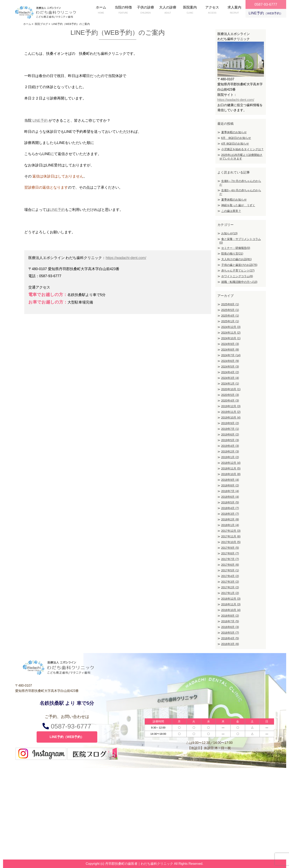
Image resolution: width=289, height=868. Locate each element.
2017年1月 (230, 593)
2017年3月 (230, 582)
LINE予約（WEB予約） (67, 737)
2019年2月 (230, 451)
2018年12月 (231, 463)
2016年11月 (231, 604)
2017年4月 (230, 576)
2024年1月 (230, 384)
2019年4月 (230, 446)
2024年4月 (230, 372)
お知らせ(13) (229, 233)
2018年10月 (231, 474)
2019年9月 (230, 423)
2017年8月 (230, 553)
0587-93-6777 (67, 726)
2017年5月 (230, 570)
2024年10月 (231, 338)
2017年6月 (230, 565)
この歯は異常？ (231, 211)
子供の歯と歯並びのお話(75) (239, 265)
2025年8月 (230, 304)
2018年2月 (230, 519)
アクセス (212, 10)
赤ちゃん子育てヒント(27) (238, 271)
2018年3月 (230, 514)
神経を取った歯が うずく (238, 205)
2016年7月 (230, 621)
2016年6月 (230, 627)
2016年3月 (230, 644)
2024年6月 (230, 361)
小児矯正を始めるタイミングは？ (242, 149)
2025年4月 (230, 316)
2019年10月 (231, 418)
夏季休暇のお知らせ (234, 132)
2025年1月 (230, 321)
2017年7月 (230, 559)
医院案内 (190, 10)
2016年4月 (230, 638)
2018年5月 (230, 502)
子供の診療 (145, 10)
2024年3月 (230, 378)
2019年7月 (230, 429)
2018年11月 (231, 468)
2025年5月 (230, 310)
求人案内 (234, 10)
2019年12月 (231, 406)
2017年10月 (231, 542)
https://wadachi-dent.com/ (126, 258)
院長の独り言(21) (232, 254)
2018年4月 (230, 508)
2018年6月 (230, 497)
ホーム (101, 10)
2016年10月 (231, 610)
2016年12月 (231, 599)
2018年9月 (230, 480)
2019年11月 (231, 412)
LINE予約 (266, 13)
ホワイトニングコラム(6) (237, 276)
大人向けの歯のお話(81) (237, 259)
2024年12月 (231, 327)
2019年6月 (230, 435)
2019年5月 (230, 440)
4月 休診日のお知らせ (235, 144)
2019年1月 (230, 457)
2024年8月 (230, 350)
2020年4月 (230, 401)
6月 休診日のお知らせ (236, 138)
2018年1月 (230, 525)
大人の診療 (168, 10)
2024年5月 (230, 367)
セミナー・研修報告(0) (236, 248)
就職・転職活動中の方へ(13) (239, 282)
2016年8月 (230, 616)
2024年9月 (230, 344)
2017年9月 (230, 548)
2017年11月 (231, 536)
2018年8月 (230, 485)
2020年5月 (230, 395)
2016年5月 (230, 633)
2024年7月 (231, 355)
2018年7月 (230, 491)
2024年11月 (231, 333)
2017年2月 (230, 587)
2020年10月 (231, 389)
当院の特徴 (123, 10)
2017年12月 (231, 531)
